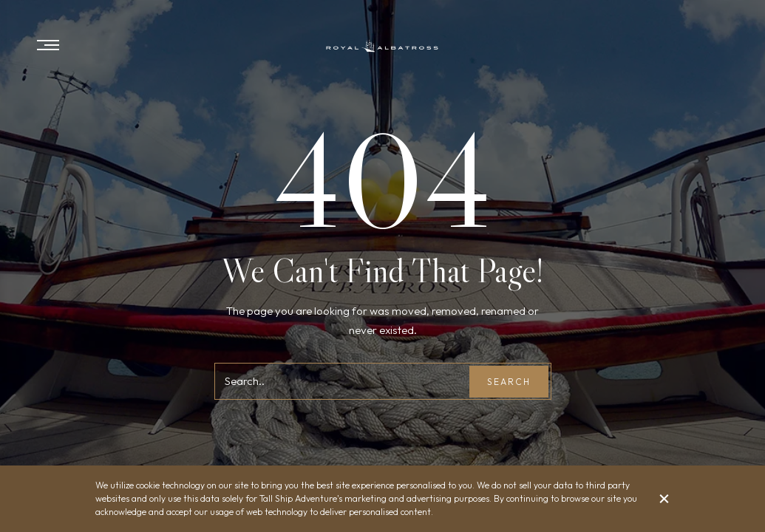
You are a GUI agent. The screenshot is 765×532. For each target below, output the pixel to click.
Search (509, 382)
